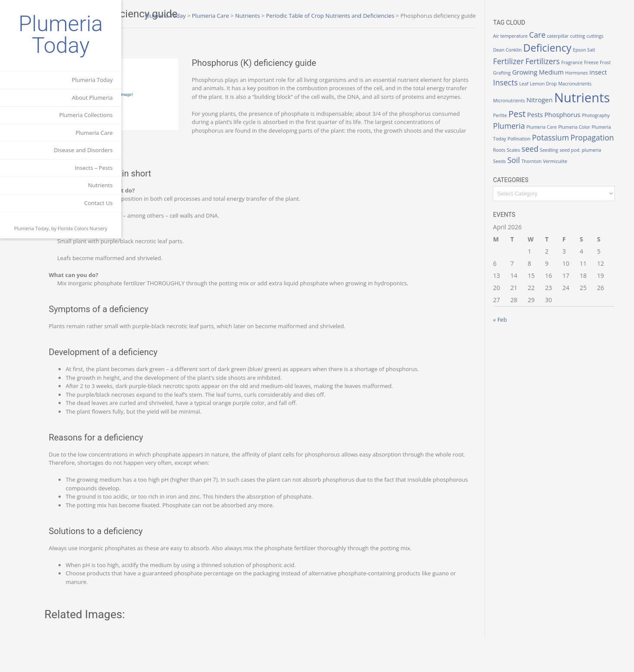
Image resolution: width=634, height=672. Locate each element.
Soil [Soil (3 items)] (535, 166)
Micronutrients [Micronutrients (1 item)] (565, 94)
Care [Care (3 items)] (559, 35)
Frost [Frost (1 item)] (520, 73)
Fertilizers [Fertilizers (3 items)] (564, 61)
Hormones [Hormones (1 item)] (610, 73)
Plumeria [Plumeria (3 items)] (597, 123)
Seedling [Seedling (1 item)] (570, 155)
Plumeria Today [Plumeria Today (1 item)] (597, 133)
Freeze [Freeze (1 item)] (613, 62)
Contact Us (98, 203)
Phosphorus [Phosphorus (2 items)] (532, 123)
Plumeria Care (94, 133)
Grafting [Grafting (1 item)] (536, 73)
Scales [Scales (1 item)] (535, 155)
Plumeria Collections (86, 115)
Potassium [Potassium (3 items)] (557, 143)
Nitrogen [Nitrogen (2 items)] (596, 93)
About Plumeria (92, 98)
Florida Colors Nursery (83, 228)
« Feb (521, 325)
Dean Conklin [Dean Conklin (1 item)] (529, 50)
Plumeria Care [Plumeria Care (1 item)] (530, 133)
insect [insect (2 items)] (523, 83)
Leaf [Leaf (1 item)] (564, 84)
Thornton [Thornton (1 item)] (553, 167)
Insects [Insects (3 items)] (546, 82)
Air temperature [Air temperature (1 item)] (532, 36)
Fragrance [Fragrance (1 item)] (593, 62)
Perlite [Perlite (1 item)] (579, 110)
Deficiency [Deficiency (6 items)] (569, 48)
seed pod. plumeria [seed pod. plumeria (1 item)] (602, 155)
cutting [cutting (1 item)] (599, 36)
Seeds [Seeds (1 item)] (521, 167)
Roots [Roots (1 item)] (520, 155)
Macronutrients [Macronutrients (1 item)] (531, 94)
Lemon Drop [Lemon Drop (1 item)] (584, 84)
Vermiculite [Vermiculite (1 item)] (576, 167)
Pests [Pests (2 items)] (614, 109)
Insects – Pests (94, 168)
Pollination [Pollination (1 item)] (526, 144)
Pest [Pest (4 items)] (596, 109)
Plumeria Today (61, 35)
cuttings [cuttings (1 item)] (616, 36)
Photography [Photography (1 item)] (566, 124)
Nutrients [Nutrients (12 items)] (542, 107)
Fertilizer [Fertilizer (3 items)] (530, 61)
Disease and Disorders (83, 150)
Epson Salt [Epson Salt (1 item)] (605, 50)
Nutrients (100, 185)
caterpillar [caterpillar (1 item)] (579, 36)
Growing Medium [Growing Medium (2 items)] (572, 72)
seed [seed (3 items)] (551, 154)
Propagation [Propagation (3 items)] (599, 143)
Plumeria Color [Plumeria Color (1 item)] (562, 133)
